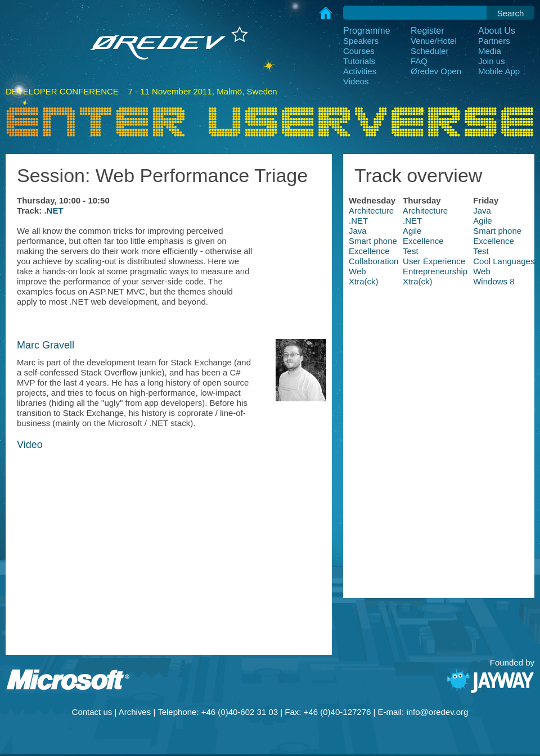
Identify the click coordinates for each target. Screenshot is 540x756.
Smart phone (497, 231)
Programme (367, 31)
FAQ (419, 61)
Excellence (423, 241)
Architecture (371, 210)
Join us (492, 61)
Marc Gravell (46, 345)
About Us (497, 31)
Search (511, 13)
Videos (356, 81)
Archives (135, 712)
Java (482, 210)
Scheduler (430, 51)
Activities (360, 71)
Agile (482, 221)
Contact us (92, 712)
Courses (359, 51)
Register (427, 31)
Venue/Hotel (434, 41)
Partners (494, 41)
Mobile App (499, 71)
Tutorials (359, 61)
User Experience (434, 261)
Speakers (361, 41)
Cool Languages (504, 261)
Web (357, 271)
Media (490, 51)
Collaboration (373, 261)
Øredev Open (436, 71)
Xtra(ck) (364, 281)
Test (411, 251)
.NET (53, 210)
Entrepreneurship (435, 271)
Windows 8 (494, 281)
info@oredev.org (437, 712)
